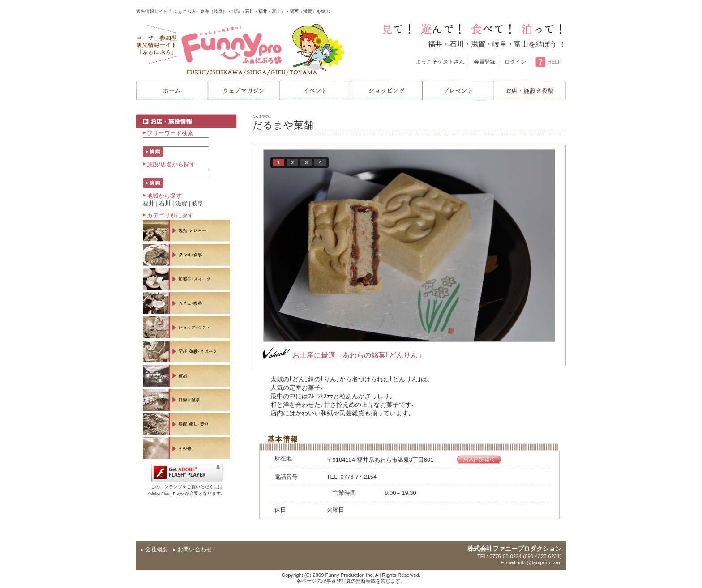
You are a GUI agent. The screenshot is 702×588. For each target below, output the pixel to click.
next (530, 244)
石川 (457, 44)
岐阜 (500, 44)
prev (289, 244)
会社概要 (157, 549)
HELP (548, 62)
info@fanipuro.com (540, 562)
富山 (521, 44)
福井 (435, 44)
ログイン (515, 62)
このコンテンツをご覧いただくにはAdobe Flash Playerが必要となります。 (187, 487)
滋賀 (478, 44)
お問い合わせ (195, 549)
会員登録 (484, 62)
